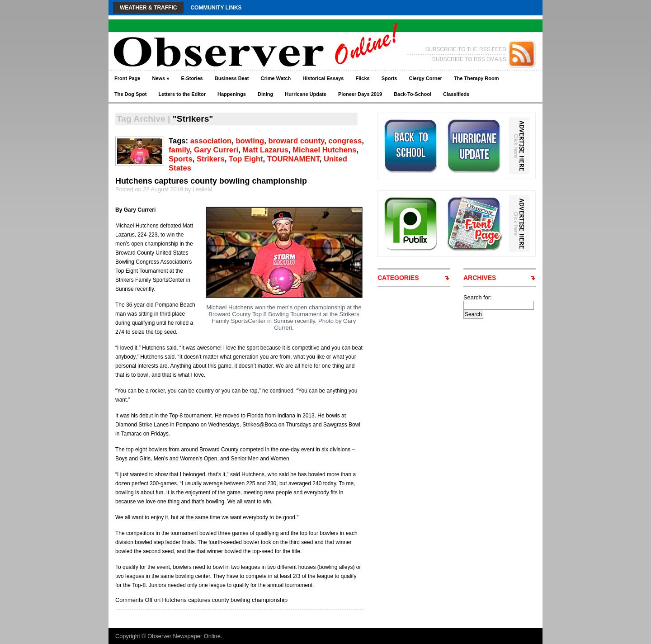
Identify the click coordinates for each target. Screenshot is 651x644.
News (160, 78)
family (179, 150)
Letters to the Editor (182, 94)
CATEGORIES (398, 278)
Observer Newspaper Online (184, 636)
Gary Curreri (216, 150)
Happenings (232, 94)
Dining (265, 94)
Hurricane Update (306, 94)
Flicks (362, 78)
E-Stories (192, 78)
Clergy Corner (425, 78)
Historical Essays (323, 78)
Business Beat (232, 78)
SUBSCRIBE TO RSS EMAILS (469, 59)
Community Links (216, 8)
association (211, 141)
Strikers (211, 159)
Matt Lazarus (265, 150)
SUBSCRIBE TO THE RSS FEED (466, 49)
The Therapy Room (476, 78)
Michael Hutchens (324, 150)
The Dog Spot (131, 94)
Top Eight (246, 159)
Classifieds (456, 94)
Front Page (127, 78)
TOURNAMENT (293, 159)
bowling (250, 141)
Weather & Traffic (148, 8)
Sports (389, 78)
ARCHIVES (480, 278)
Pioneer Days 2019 (360, 94)
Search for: (478, 297)
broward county (296, 141)
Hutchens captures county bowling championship (211, 181)
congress (345, 141)
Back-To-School (413, 94)
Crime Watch (276, 78)
